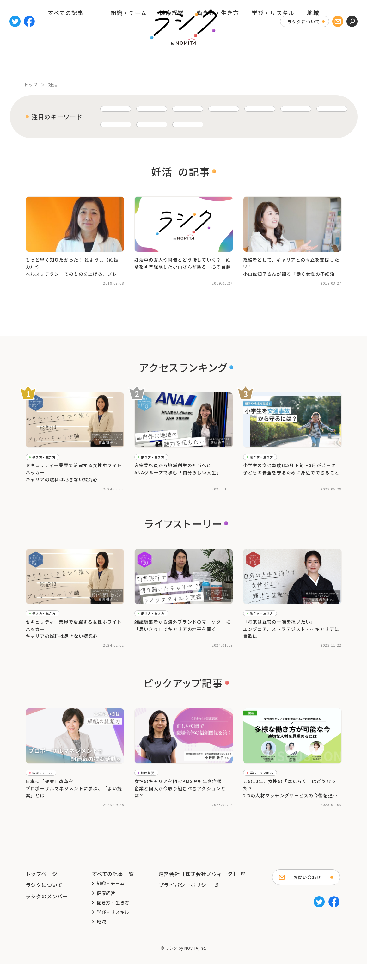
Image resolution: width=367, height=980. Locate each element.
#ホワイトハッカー (66, 486)
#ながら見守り (255, 486)
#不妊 (29, 280)
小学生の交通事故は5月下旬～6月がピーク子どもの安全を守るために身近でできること (291, 466)
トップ (31, 84)
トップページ (42, 890)
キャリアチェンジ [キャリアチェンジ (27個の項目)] (162, 123)
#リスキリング (283, 821)
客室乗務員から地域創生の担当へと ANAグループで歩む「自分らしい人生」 (178, 466)
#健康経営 (178, 814)
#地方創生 (142, 492)
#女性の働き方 (73, 492)
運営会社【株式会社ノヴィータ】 (199, 890)
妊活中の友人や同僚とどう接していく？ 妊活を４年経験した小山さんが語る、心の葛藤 (183, 260)
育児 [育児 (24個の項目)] (206, 123)
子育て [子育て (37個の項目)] (247, 109)
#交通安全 (279, 486)
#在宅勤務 (300, 486)
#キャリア (142, 280)
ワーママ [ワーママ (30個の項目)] (114, 123)
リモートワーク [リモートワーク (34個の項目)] (291, 109)
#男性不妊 (298, 280)
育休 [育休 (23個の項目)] (236, 123)
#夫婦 (172, 280)
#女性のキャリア (169, 492)
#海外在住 (142, 655)
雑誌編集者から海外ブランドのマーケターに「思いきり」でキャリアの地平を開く (183, 629)
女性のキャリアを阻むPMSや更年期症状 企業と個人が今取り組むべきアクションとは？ (180, 798)
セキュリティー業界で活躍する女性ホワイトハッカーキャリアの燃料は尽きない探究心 (74, 469)
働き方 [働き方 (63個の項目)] (111, 109)
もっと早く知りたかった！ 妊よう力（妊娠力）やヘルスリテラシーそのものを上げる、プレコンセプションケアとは (74, 264)
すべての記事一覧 (113, 890)
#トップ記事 (35, 486)
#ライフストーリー (41, 492)
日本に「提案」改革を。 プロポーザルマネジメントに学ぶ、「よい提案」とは (74, 798)
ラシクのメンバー (47, 912)
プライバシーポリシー (185, 901)
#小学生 (249, 492)
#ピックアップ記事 (41, 814)
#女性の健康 (177, 821)
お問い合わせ (307, 893)
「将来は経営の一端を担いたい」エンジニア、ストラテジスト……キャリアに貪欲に (291, 632)
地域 (313, 61)
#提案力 (68, 814)
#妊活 (64, 280)
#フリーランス (255, 821)
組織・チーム (129, 61)
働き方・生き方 (218, 61)
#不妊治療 (46, 280)
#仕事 (159, 280)
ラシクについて (304, 22)
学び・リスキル (273, 61)
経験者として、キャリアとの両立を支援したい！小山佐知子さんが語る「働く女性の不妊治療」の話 (291, 264)
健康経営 (171, 61)
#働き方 (285, 649)
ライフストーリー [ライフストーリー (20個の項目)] (280, 123)
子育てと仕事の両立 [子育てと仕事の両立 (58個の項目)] (160, 109)
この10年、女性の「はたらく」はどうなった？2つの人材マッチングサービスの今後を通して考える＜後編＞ (291, 798)
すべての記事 (66, 61)
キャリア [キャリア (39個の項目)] (210, 109)
